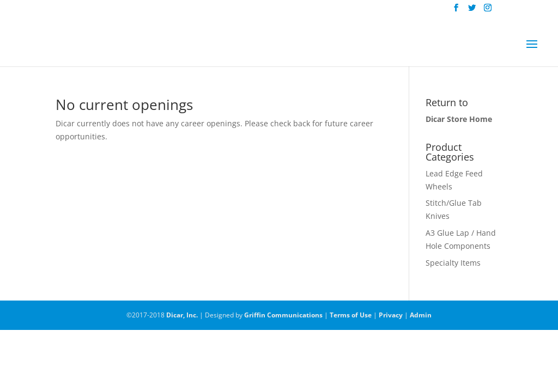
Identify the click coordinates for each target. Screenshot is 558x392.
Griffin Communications (283, 315)
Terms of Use (351, 315)
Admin (421, 315)
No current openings (124, 105)
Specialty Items (453, 263)
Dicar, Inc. (182, 315)
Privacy (391, 315)
